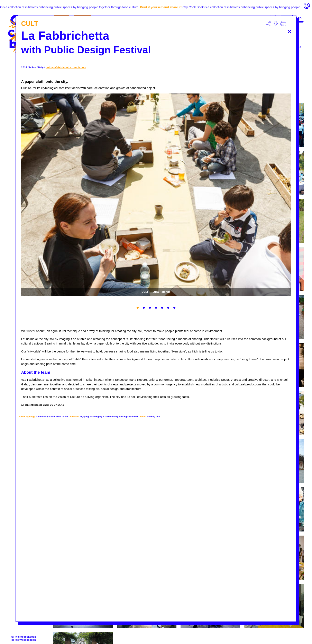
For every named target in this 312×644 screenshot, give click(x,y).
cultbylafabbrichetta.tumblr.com (66, 67)
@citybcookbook (25, 637)
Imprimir (283, 24)
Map (298, 18)
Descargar (268, 24)
